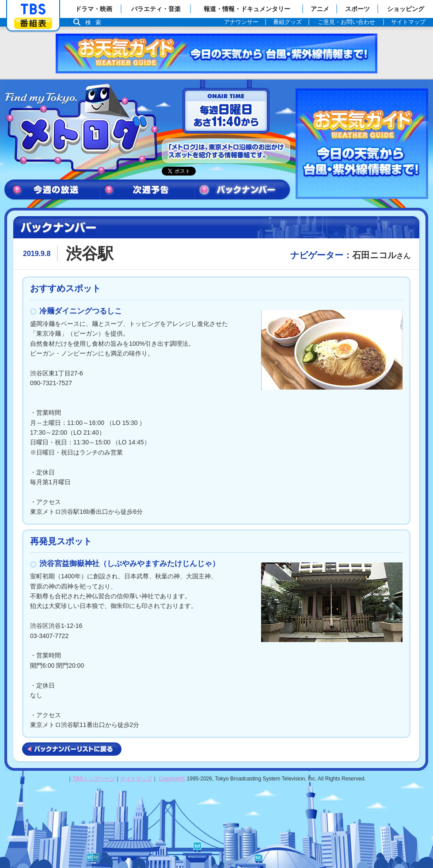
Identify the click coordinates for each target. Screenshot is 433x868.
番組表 (33, 23)
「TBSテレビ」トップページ (33, 9)
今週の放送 (52, 190)
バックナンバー (243, 190)
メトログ (81, 129)
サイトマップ (136, 779)
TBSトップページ (93, 779)
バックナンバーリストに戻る (72, 749)
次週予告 (147, 190)
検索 (95, 22)
